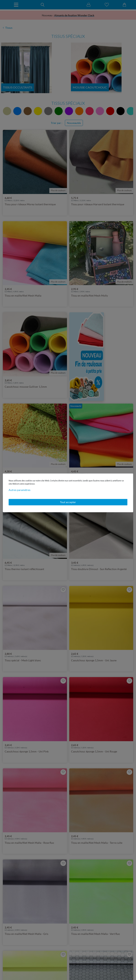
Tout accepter (68, 502)
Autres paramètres (20, 490)
